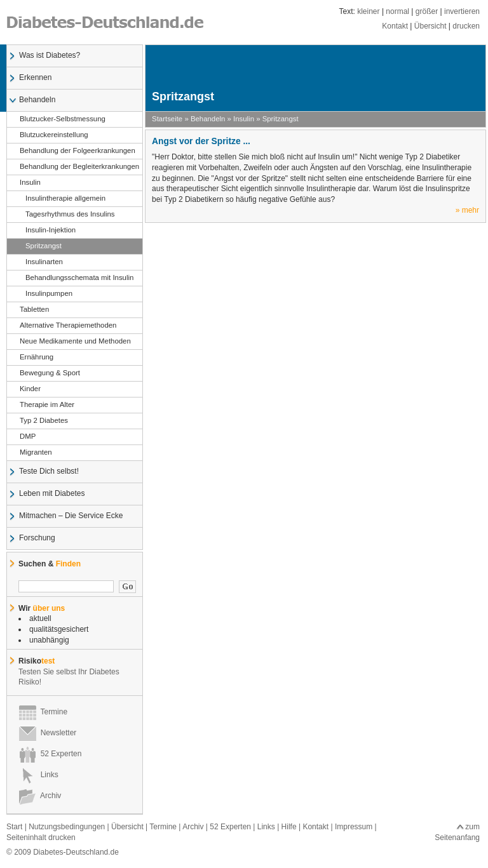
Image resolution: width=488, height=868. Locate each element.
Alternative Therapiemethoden (68, 326)
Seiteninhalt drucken (41, 838)
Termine (43, 712)
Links (38, 775)
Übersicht (430, 26)
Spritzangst (40, 246)
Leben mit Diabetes (51, 494)
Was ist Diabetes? (49, 56)
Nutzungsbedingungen (67, 827)
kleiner (368, 11)
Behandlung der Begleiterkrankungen (79, 167)
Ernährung (36, 357)
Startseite (167, 119)
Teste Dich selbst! (49, 472)
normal (397, 11)
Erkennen (35, 78)
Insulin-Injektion (47, 230)
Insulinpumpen (46, 294)
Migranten (36, 453)
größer (427, 11)
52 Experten (50, 754)
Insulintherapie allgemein (62, 199)
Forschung (37, 538)
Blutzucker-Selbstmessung (62, 119)
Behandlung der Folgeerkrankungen (77, 151)
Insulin (30, 183)
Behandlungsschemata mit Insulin (76, 278)
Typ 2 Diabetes (44, 421)
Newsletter (47, 733)
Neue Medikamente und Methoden (75, 342)
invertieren (462, 11)
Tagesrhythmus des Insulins (67, 215)
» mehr (467, 210)
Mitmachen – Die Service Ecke (71, 516)
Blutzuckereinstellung (54, 135)
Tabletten (34, 310)
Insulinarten (41, 262)
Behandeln (37, 100)
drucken (466, 26)
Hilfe (289, 827)
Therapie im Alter (47, 405)
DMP (27, 437)
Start (14, 827)
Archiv (40, 796)
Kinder (30, 389)
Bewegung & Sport (50, 373)
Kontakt (395, 26)
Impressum (354, 827)
